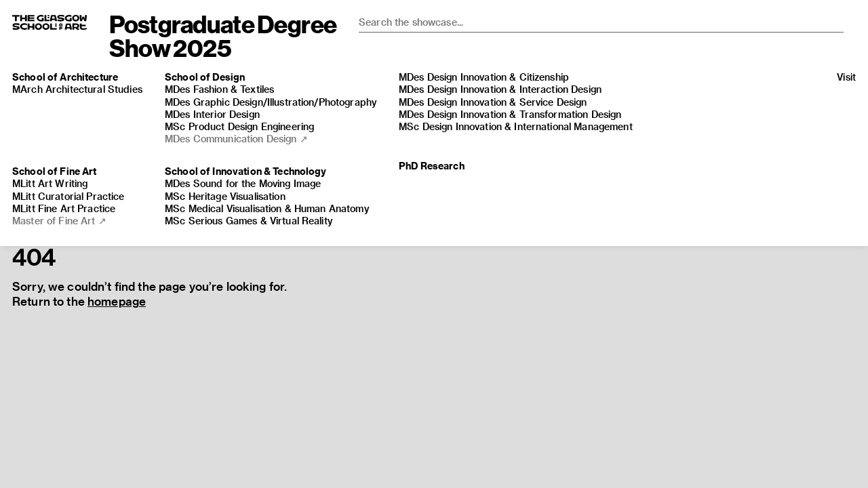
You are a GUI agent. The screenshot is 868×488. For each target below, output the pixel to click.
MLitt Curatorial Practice (68, 196)
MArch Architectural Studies (77, 89)
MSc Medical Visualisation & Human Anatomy (267, 208)
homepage (117, 301)
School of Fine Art (55, 171)
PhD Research (432, 166)
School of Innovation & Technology (246, 171)
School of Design (205, 77)
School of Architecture (65, 77)
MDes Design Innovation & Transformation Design (510, 114)
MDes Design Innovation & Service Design (493, 102)
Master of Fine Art (59, 221)
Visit (846, 77)
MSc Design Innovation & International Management (516, 126)
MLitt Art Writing (50, 183)
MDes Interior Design (212, 114)
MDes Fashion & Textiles (219, 89)
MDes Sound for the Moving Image (243, 183)
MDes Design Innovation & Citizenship (484, 77)
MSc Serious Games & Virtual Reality (249, 221)
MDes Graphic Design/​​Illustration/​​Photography (271, 102)
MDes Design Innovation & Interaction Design (500, 89)
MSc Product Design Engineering (239, 126)
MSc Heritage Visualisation (225, 196)
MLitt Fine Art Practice (64, 208)
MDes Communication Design (236, 139)
